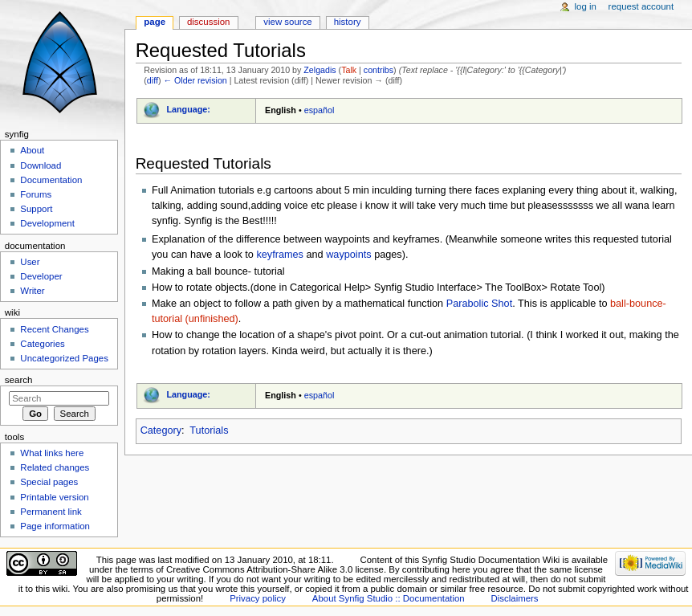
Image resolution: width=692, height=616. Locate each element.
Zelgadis (320, 70)
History (348, 22)
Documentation (51, 180)
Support (36, 209)
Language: (188, 109)
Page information (55, 526)
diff (153, 80)
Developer (41, 276)
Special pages (49, 482)
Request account (641, 6)
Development (47, 223)
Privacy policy (258, 598)
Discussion (208, 22)
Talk (349, 70)
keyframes (280, 255)
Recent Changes (54, 329)
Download (41, 165)
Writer (32, 291)
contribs (379, 70)
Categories (42, 344)
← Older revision (195, 80)
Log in (586, 6)
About (32, 150)
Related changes (55, 467)
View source (287, 22)
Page (155, 22)
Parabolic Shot (480, 304)
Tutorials (209, 430)
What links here (52, 453)
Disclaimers (515, 598)
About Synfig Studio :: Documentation (389, 598)
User (30, 262)
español (320, 110)
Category (161, 430)
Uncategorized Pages (64, 358)
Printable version (54, 497)
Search (19, 380)
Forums (36, 194)
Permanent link (51, 512)
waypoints (348, 255)
